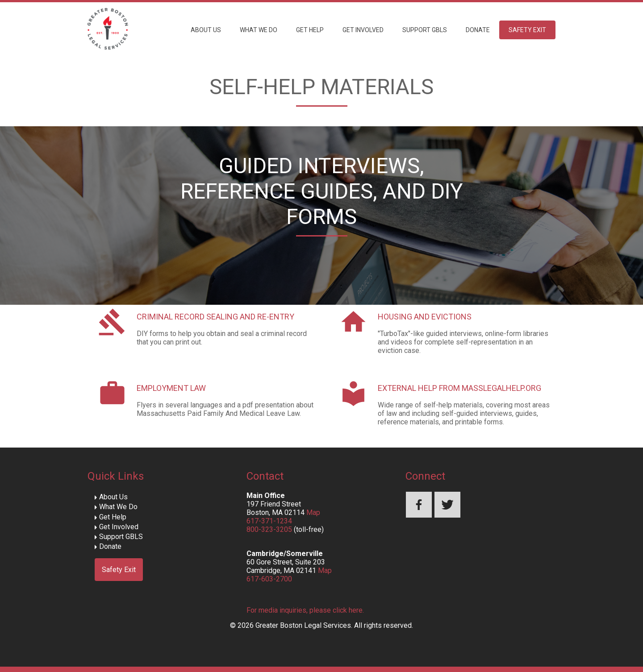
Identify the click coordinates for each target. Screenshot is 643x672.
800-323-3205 (269, 529)
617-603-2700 (269, 579)
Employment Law (171, 388)
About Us (206, 30)
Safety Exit (527, 30)
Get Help (310, 30)
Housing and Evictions (425, 317)
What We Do (259, 30)
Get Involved (363, 30)
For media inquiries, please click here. (305, 610)
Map (313, 512)
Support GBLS (425, 30)
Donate (478, 30)
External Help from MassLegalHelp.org (459, 388)
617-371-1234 (269, 521)
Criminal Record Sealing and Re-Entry (215, 317)
